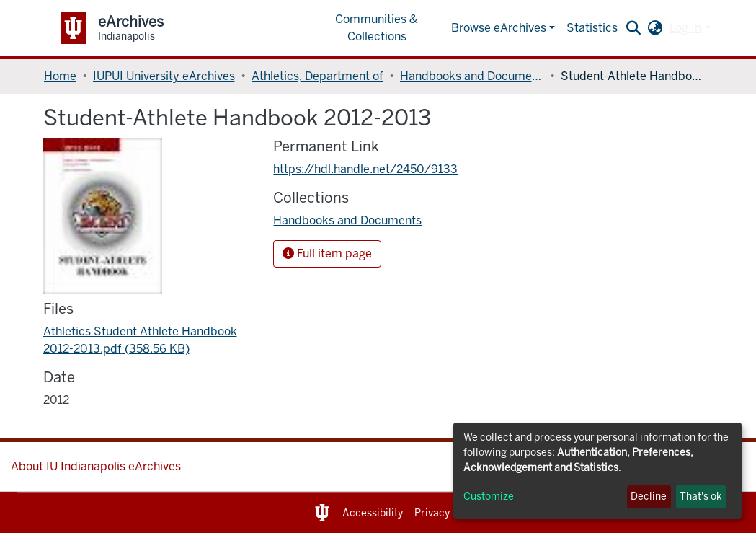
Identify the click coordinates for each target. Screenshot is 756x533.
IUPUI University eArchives (164, 76)
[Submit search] (633, 28)
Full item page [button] (327, 254)
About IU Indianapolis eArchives (96, 466)
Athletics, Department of (317, 76)
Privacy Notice (449, 513)
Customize (489, 497)
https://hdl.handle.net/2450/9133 (365, 169)
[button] (655, 28)
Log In (685, 28)
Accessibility (373, 513)
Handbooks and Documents (472, 76)
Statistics (592, 28)
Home (60, 76)
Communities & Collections (377, 28)
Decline (649, 497)
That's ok (701, 497)
